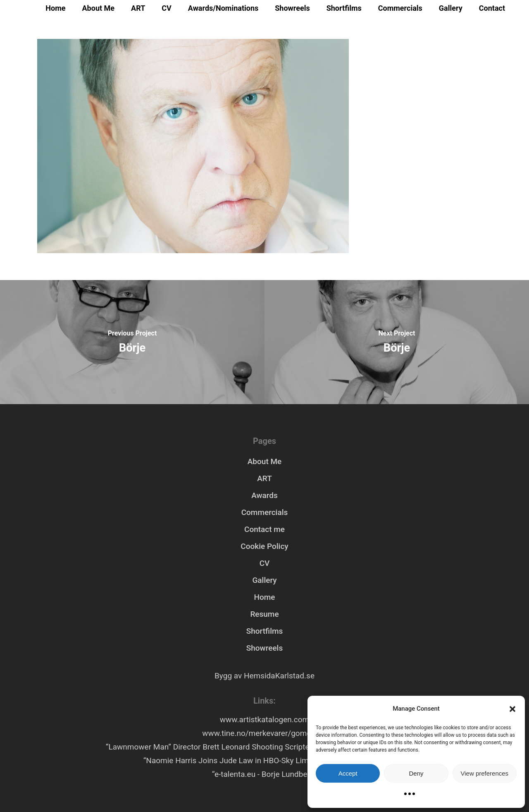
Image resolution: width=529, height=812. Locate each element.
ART (138, 8)
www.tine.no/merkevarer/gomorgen (264, 733)
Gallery (451, 8)
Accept (348, 773)
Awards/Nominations (223, 8)
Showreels (292, 8)
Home (55, 8)
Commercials (400, 8)
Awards (264, 495)
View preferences (485, 773)
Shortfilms (344, 8)
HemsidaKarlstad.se (279, 676)
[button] (512, 709)
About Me (99, 8)
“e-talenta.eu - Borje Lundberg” (264, 774)
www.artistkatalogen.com (264, 720)
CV (167, 8)
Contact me (264, 529)
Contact (492, 8)
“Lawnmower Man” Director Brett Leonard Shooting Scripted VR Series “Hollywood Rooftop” (264, 747)
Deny (416, 773)
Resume (264, 614)
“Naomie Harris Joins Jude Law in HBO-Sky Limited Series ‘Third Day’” (265, 761)
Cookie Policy (264, 546)
